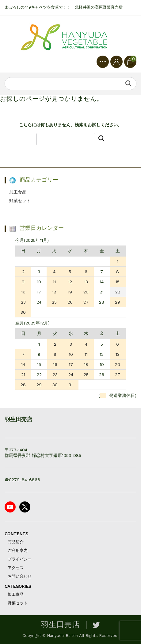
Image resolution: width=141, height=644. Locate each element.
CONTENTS (16, 534)
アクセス (16, 568)
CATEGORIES (18, 586)
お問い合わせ (20, 576)
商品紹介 (16, 542)
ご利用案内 (18, 550)
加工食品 (18, 192)
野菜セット (20, 201)
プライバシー (20, 559)
